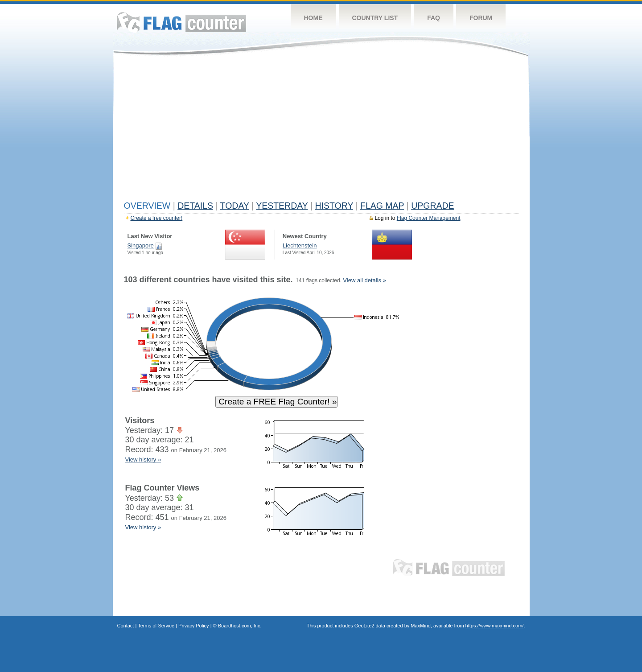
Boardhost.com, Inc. (240, 626)
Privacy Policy (193, 626)
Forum (481, 18)
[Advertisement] (321, 130)
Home (313, 18)
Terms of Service (156, 626)
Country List (375, 18)
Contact (126, 626)
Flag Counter (181, 22)
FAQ (434, 18)
